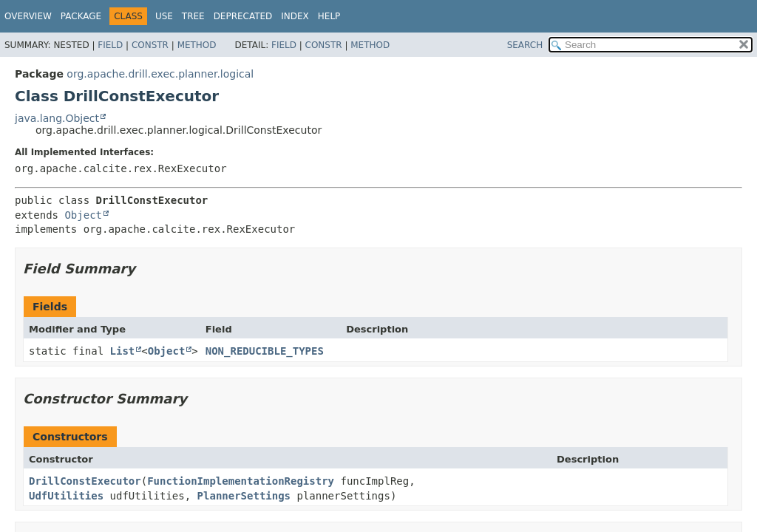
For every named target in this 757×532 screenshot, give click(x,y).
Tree (193, 16)
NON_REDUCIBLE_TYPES (265, 351)
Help (329, 16)
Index (295, 16)
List (123, 351)
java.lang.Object (57, 118)
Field (110, 45)
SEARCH (525, 45)
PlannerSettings (244, 496)
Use (164, 16)
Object (83, 215)
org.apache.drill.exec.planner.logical (160, 74)
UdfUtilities (66, 496)
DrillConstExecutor (85, 481)
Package (81, 16)
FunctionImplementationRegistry (241, 481)
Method (197, 45)
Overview (28, 16)
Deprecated (243, 16)
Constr (150, 45)
